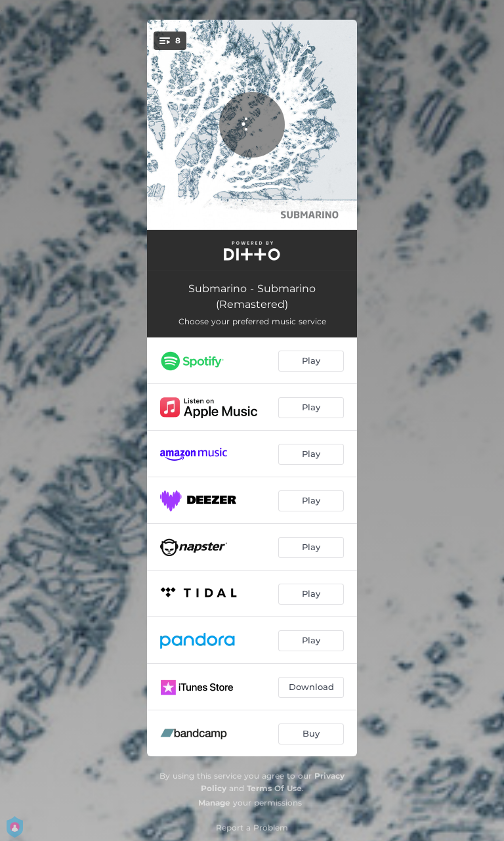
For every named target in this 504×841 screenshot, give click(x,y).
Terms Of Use (274, 788)
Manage (214, 803)
